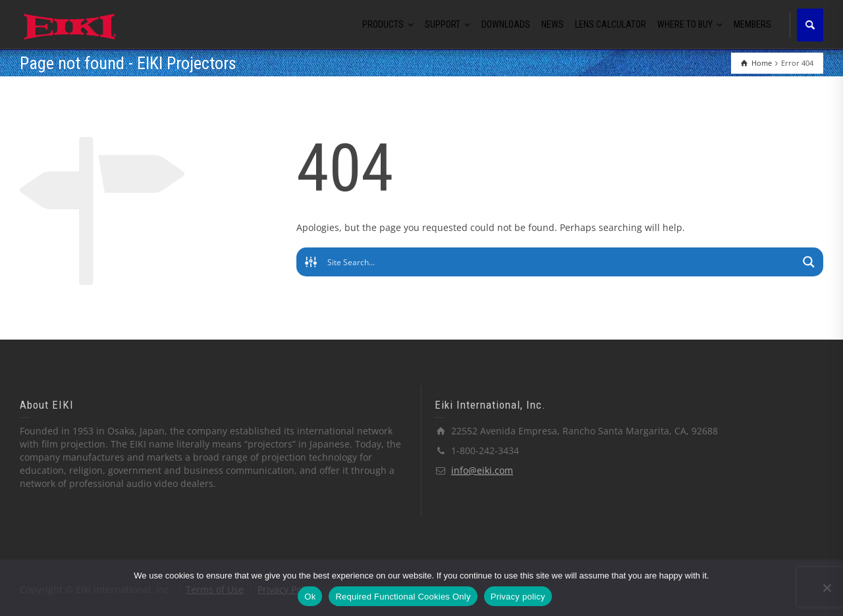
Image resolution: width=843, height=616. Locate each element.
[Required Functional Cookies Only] (827, 588)
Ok (310, 597)
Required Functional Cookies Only (403, 597)
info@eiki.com (482, 470)
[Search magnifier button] (809, 262)
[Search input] (560, 262)
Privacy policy (518, 597)
